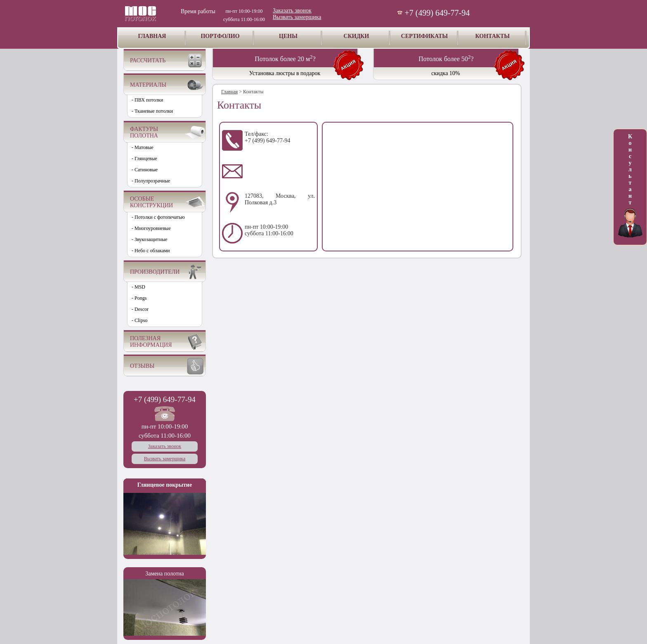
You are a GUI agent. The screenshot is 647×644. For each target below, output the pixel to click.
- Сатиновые (145, 170)
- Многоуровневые (151, 228)
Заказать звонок (292, 11)
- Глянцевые (144, 159)
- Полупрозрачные (151, 181)
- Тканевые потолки (152, 111)
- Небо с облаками (151, 251)
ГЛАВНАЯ (152, 36)
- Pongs (139, 298)
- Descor (140, 309)
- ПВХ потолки (147, 100)
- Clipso (139, 320)
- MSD (138, 287)
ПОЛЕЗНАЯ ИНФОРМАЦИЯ (151, 342)
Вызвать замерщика (297, 17)
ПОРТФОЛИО (220, 36)
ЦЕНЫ (288, 36)
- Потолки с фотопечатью (158, 217)
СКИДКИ (357, 36)
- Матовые (143, 147)
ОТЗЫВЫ (142, 366)
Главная (229, 92)
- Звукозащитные (149, 239)
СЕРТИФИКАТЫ (424, 36)
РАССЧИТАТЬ (148, 60)
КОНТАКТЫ (493, 36)
